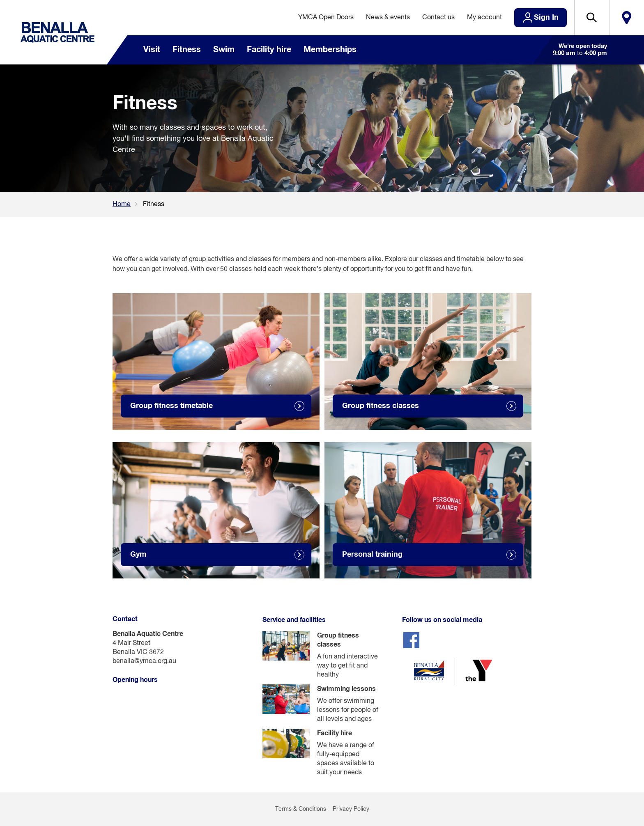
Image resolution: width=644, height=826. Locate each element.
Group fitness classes (381, 406)
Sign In (546, 18)
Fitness (187, 50)
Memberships (330, 50)
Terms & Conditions (301, 809)
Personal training (372, 555)
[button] (592, 18)
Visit (152, 50)
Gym (138, 555)
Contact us (438, 18)
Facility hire (269, 50)
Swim (224, 50)
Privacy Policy (351, 809)
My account (484, 18)
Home (122, 204)
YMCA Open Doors (326, 18)
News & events (388, 18)
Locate (627, 18)
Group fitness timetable (171, 406)
